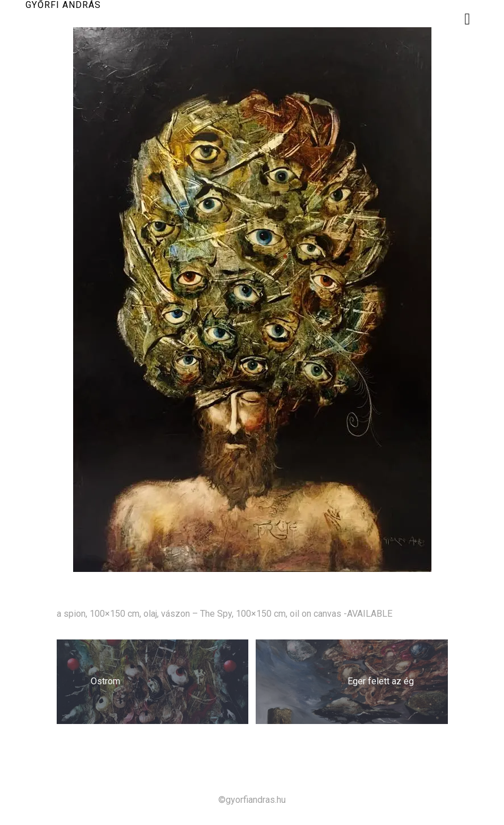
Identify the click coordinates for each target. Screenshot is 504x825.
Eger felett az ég (381, 681)
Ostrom (105, 681)
